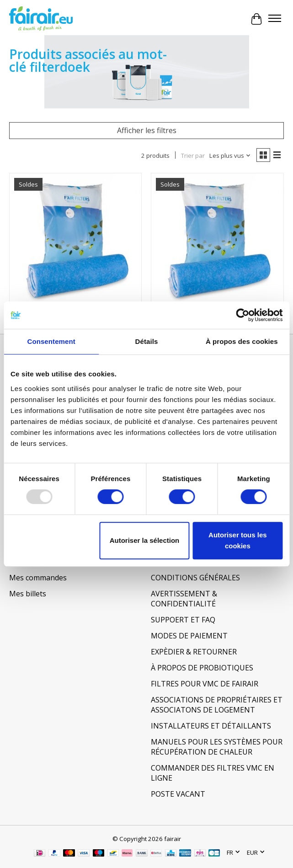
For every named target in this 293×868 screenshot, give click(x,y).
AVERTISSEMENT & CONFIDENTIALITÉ (184, 599)
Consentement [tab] (51, 341)
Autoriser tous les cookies (238, 540)
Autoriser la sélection (145, 540)
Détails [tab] (147, 341)
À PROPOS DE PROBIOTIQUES (202, 668)
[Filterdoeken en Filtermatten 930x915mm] (75, 239)
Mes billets (28, 594)
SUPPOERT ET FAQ (183, 620)
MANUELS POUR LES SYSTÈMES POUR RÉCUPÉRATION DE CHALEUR (217, 747)
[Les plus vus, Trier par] (230, 155)
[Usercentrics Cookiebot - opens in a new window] (242, 315)
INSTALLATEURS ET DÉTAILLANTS (211, 726)
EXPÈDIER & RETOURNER (194, 652)
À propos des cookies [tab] (242, 341)
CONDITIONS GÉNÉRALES (195, 578)
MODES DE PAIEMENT (189, 636)
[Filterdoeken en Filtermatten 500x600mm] (217, 239)
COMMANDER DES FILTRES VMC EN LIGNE (213, 773)
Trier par (193, 155)
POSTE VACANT (178, 794)
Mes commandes (38, 578)
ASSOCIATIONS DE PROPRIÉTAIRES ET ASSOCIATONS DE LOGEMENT (217, 705)
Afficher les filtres (147, 130)
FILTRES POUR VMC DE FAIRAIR (205, 684)
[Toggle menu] (275, 19)
